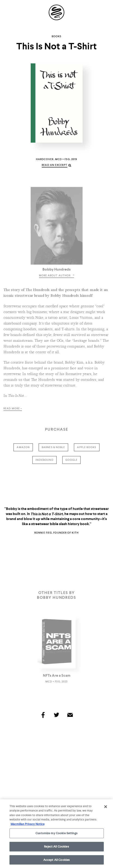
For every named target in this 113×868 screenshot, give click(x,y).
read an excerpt (55, 165)
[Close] (106, 808)
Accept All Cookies (56, 861)
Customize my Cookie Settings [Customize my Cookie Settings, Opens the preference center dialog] (56, 835)
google (72, 460)
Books (57, 36)
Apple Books (87, 447)
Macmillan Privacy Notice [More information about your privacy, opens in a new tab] (28, 825)
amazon (23, 447)
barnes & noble (53, 447)
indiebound (45, 460)
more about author (57, 275)
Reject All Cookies (56, 848)
